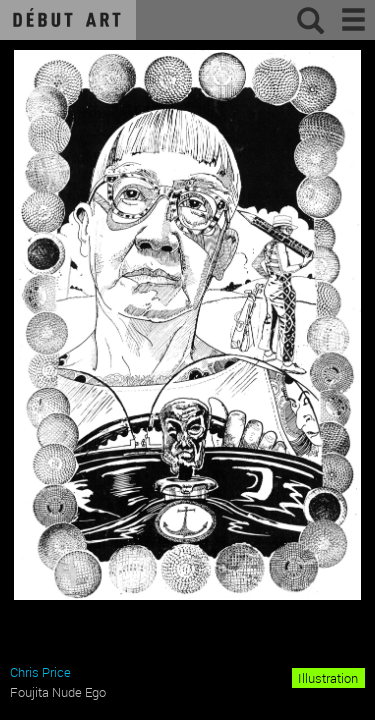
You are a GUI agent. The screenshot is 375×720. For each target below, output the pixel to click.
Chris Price (40, 672)
